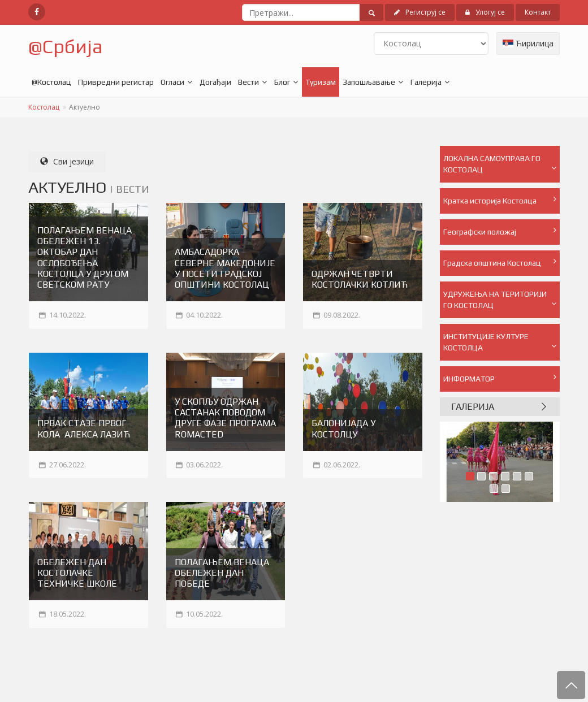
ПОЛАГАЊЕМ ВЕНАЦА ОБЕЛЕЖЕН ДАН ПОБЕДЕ (222, 573)
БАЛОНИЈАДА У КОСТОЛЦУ (343, 428)
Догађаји (215, 82)
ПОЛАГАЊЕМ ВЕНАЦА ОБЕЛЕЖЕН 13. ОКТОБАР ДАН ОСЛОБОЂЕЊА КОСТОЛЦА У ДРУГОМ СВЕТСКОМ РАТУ (85, 257)
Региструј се (420, 12)
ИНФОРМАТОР (500, 378)
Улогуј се (485, 12)
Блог (282, 82)
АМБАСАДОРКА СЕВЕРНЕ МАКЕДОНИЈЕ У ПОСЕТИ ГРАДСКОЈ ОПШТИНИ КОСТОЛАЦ (225, 268)
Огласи (172, 82)
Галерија (426, 82)
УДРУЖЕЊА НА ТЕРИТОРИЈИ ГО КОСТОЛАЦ (500, 300)
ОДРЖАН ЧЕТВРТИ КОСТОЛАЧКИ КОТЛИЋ (360, 279)
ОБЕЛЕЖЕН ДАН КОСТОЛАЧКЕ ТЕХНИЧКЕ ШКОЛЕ (77, 573)
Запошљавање (369, 82)
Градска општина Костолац (500, 262)
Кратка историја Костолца (500, 200)
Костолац (44, 107)
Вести (248, 82)
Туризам (321, 82)
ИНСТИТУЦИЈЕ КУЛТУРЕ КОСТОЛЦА (500, 342)
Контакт (538, 12)
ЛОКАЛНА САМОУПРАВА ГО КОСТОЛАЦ (500, 164)
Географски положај (500, 231)
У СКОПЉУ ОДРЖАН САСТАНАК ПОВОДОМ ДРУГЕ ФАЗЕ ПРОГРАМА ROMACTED (225, 418)
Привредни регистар (116, 82)
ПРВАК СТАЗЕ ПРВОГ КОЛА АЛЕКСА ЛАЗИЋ (84, 428)
